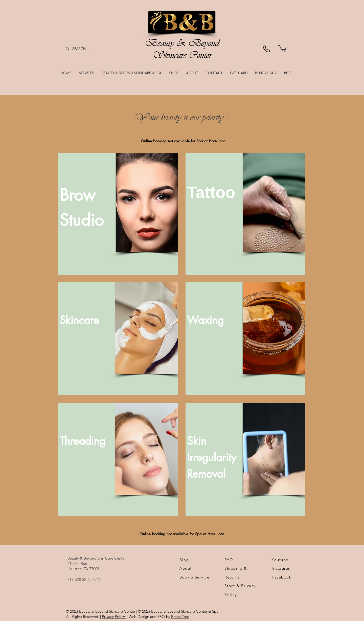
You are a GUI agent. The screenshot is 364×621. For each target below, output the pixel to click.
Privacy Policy (114, 617)
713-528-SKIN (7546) (85, 579)
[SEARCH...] (84, 49)
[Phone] (266, 49)
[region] (118, 214)
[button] (86, 73)
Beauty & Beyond (182, 43)
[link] (282, 48)
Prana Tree (180, 617)
